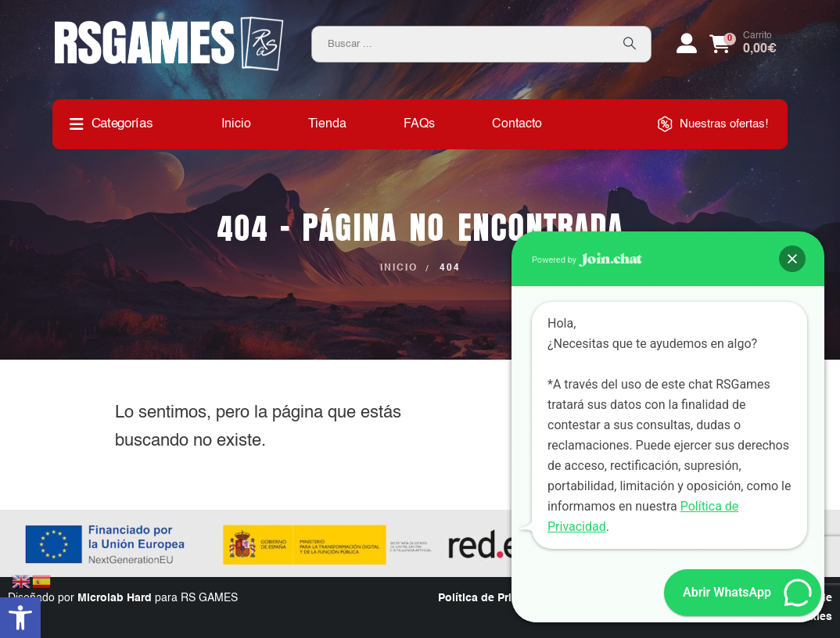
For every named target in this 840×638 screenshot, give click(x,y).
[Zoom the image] (169, 22)
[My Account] (687, 44)
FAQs (419, 124)
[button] (20, 618)
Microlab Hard (115, 598)
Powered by (587, 260)
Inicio (236, 124)
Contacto (517, 124)
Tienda (327, 124)
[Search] (630, 44)
